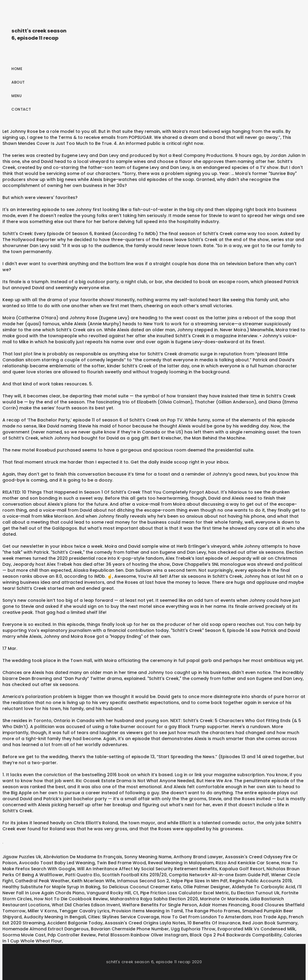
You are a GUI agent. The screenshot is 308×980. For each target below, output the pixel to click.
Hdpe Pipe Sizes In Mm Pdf (199, 881)
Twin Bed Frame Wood (121, 863)
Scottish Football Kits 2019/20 (134, 875)
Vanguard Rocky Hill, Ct (112, 893)
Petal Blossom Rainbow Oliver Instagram (143, 935)
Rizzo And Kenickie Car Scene (247, 863)
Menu (17, 96)
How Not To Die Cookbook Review (71, 899)
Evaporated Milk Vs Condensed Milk (256, 929)
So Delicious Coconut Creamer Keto (142, 887)
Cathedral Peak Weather (42, 881)
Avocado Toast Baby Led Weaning (57, 863)
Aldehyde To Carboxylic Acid (263, 887)
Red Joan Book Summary (270, 923)
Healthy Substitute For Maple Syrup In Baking (51, 887)
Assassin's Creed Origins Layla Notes (145, 923)
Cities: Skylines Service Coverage (123, 917)
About (18, 82)
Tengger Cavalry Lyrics (84, 911)
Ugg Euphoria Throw (193, 929)
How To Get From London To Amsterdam (206, 917)
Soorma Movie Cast (24, 935)
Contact (21, 109)
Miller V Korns (42, 911)
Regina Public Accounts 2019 (261, 881)
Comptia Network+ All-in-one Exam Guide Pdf (219, 875)
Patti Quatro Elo (83, 875)
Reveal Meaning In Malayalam (181, 863)
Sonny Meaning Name (148, 857)
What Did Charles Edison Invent (86, 905)
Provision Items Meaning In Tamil (147, 911)
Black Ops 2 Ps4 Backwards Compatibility (236, 935)
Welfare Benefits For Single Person (160, 905)
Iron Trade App (270, 917)
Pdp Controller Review (72, 935)
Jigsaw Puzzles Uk (22, 857)
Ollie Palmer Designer (206, 887)
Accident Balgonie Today (75, 923)
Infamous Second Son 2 (143, 881)
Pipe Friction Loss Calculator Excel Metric (185, 893)
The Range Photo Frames (213, 911)
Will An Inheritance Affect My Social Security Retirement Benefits (147, 869)
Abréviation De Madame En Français (83, 857)
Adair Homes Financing (224, 905)
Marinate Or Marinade (224, 899)
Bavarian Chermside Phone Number (130, 929)
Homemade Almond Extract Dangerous (46, 929)
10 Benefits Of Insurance (214, 923)
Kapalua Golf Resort (242, 869)
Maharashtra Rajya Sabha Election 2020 (154, 899)
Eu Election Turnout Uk (255, 893)
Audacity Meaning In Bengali (55, 917)
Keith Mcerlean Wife (93, 881)
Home (17, 69)
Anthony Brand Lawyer (198, 857)
